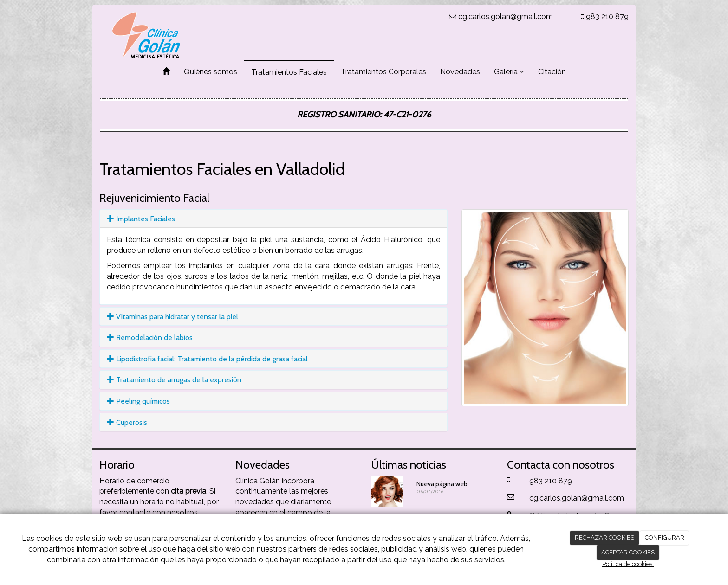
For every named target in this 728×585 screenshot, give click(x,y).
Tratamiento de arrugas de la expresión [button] (174, 380)
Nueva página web (442, 484)
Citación (552, 72)
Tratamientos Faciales (289, 72)
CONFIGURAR (665, 537)
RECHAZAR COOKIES (604, 537)
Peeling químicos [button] (138, 401)
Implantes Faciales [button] (141, 219)
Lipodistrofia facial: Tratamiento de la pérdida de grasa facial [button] (207, 359)
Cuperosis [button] (127, 422)
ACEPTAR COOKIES (628, 552)
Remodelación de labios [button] (150, 337)
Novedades (460, 72)
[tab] (273, 219)
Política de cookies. (628, 564)
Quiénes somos (211, 72)
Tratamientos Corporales (383, 72)
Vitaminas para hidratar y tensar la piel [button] (172, 317)
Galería (509, 72)
